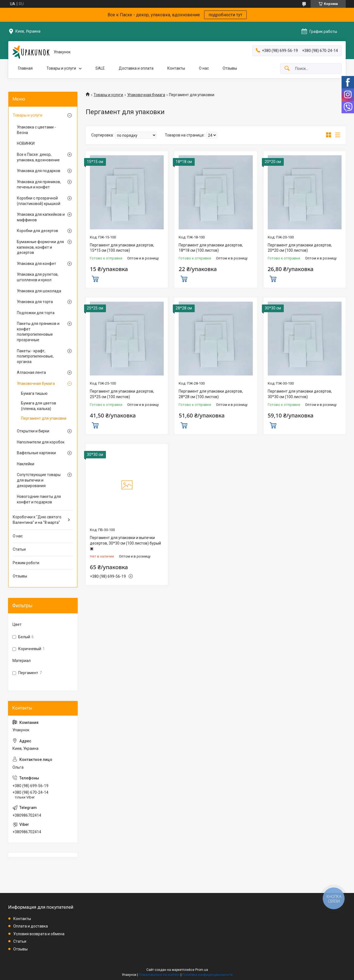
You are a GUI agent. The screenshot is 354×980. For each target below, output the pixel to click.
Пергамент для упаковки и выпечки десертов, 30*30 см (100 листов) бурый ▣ (125, 543)
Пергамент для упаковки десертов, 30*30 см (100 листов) (300, 394)
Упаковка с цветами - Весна (36, 130)
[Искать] (287, 69)
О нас (204, 68)
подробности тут (225, 15)
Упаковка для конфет (37, 264)
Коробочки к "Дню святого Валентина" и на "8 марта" (37, 520)
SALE (100, 68)
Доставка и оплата (136, 68)
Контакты (176, 68)
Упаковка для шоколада (39, 291)
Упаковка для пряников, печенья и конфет (39, 185)
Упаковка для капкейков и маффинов (41, 217)
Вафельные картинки (36, 453)
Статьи (19, 549)
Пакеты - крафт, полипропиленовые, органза (35, 356)
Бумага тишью (34, 393)
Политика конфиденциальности (207, 975)
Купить (95, 278)
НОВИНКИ (26, 143)
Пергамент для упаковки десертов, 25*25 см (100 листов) (122, 394)
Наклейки (26, 464)
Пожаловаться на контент (159, 975)
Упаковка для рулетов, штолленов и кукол (38, 277)
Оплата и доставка (31, 926)
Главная (25, 68)
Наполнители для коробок (41, 442)
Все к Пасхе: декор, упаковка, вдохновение (38, 157)
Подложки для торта (36, 313)
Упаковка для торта (35, 302)
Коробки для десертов (37, 231)
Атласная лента (31, 372)
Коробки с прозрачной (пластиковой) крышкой (39, 201)
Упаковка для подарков (39, 171)
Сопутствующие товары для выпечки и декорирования (39, 480)
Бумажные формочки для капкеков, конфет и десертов (40, 247)
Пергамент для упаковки (44, 418)
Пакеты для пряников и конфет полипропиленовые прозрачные (38, 332)
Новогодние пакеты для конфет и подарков (39, 499)
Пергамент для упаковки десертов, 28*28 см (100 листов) (211, 394)
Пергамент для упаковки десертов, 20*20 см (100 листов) (300, 248)
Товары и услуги (61, 68)
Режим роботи (26, 563)
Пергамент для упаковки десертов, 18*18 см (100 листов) (211, 248)
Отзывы (230, 68)
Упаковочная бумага (146, 95)
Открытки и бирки (33, 431)
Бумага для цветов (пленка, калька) (39, 406)
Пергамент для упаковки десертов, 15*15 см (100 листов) (122, 248)
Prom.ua (202, 970)
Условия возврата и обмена (39, 934)
